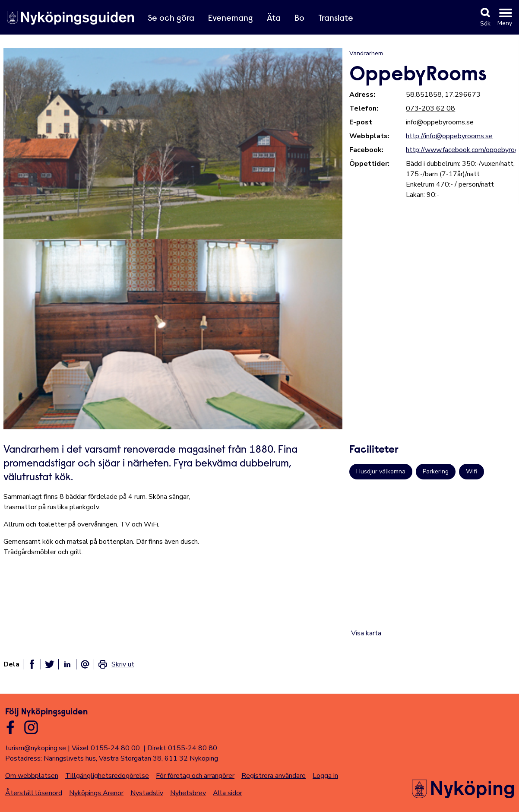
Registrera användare (274, 776)
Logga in (325, 776)
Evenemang (231, 19)
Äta (274, 19)
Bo (299, 19)
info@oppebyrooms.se (440, 122)
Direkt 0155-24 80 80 (182, 748)
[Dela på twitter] (50, 664)
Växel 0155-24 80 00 (106, 748)
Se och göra (171, 19)
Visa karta (366, 633)
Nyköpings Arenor (96, 793)
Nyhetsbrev (188, 793)
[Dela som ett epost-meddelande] (85, 664)
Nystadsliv (147, 793)
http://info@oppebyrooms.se (449, 136)
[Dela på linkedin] (67, 664)
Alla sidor (228, 793)
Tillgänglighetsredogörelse (107, 776)
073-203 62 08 (430, 108)
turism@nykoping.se (36, 748)
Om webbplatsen (32, 776)
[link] (116, 664)
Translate (336, 19)
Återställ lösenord (34, 793)
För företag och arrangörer (195, 776)
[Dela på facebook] (32, 664)
